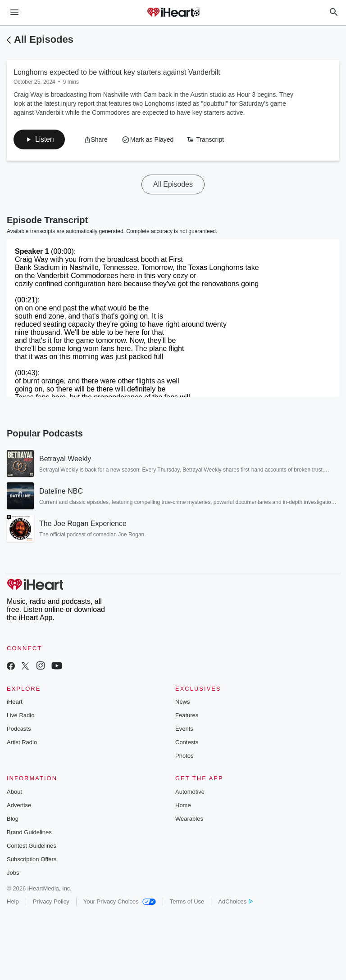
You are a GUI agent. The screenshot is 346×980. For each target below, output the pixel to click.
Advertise (19, 805)
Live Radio (20, 715)
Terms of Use (187, 901)
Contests (187, 742)
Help (13, 901)
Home (183, 805)
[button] (39, 139)
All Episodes (44, 39)
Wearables (189, 819)
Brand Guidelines (29, 832)
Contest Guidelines (32, 846)
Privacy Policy (51, 901)
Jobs (13, 873)
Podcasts (19, 729)
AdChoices (235, 901)
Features (187, 715)
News (183, 702)
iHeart (15, 702)
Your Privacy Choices (120, 901)
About (14, 792)
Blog (13, 819)
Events (184, 729)
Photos (184, 756)
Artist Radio (22, 742)
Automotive (190, 792)
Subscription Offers (32, 859)
